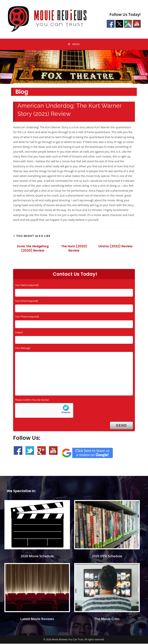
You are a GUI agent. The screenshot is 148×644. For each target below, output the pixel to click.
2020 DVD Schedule (107, 556)
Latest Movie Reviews (37, 619)
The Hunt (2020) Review (74, 249)
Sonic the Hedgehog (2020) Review (33, 249)
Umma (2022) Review (115, 247)
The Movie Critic (107, 619)
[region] (74, 67)
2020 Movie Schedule (37, 556)
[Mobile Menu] (74, 44)
